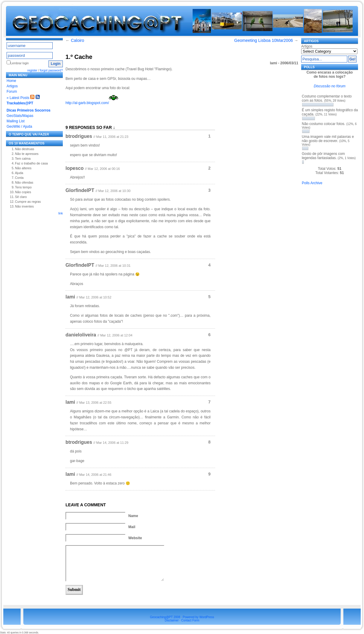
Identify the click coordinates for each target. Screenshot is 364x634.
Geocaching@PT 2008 (165, 617)
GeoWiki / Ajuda (19, 127)
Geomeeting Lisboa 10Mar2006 (264, 40)
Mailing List (16, 121)
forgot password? (51, 70)
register (32, 70)
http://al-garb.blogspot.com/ (87, 103)
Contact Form (190, 620)
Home (11, 81)
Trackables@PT (20, 103)
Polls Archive (312, 183)
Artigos (12, 86)
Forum (12, 92)
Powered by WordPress (198, 617)
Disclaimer (172, 620)
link (61, 213)
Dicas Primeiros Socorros (29, 110)
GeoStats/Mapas (20, 116)
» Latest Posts (18, 98)
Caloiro (77, 40)
